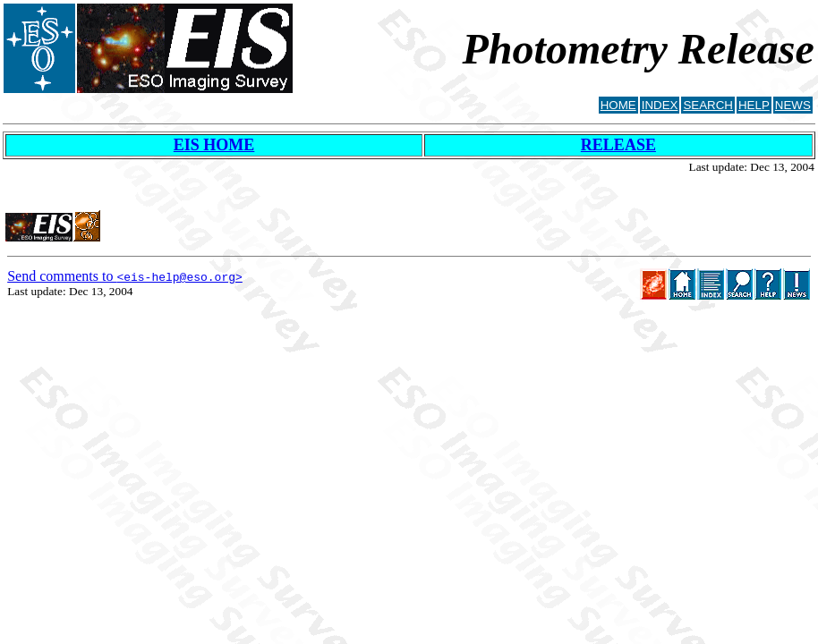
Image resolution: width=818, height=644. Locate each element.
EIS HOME (214, 145)
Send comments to (125, 276)
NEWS (793, 105)
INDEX (660, 105)
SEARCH (708, 105)
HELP (754, 105)
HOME (618, 105)
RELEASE (618, 145)
